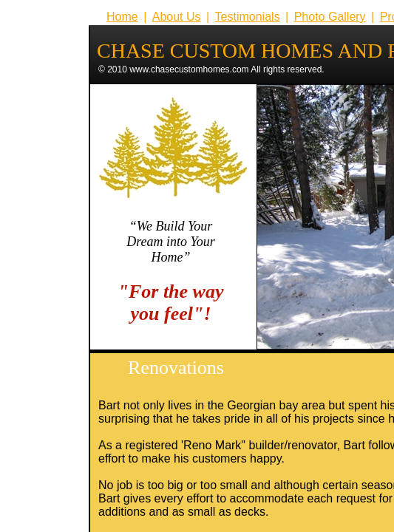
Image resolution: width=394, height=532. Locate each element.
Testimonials (248, 17)
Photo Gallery (330, 17)
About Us (177, 17)
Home (122, 17)
